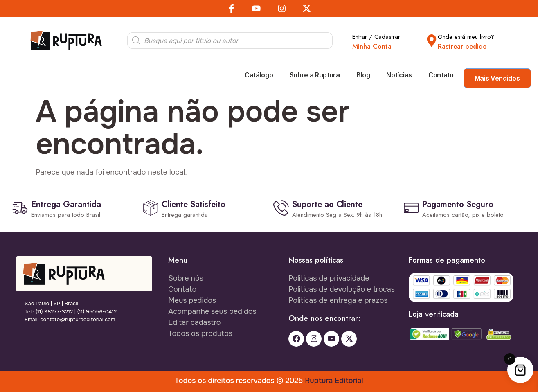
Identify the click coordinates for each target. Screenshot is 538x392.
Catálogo (259, 75)
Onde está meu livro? (466, 37)
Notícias (399, 75)
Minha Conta (372, 46)
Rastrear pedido (462, 46)
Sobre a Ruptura (315, 75)
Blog (363, 75)
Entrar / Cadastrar (376, 37)
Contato (441, 75)
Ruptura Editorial (334, 381)
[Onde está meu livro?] (432, 41)
